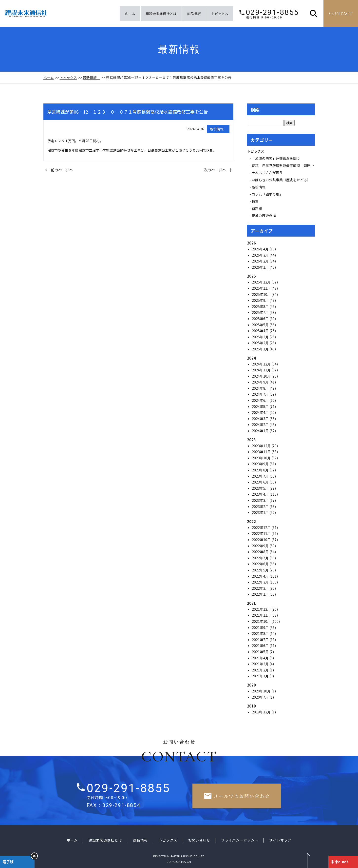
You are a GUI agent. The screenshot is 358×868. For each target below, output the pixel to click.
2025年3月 (261, 337)
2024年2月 (261, 424)
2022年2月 (261, 588)
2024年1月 (261, 431)
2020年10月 (262, 691)
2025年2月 (261, 343)
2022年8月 (261, 552)
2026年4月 (261, 249)
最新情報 (92, 78)
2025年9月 (261, 300)
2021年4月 (261, 658)
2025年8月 (261, 306)
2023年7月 (261, 476)
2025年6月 (261, 319)
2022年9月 (261, 546)
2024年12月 (262, 364)
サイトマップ (280, 840)
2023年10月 (262, 458)
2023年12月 (262, 446)
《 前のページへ (58, 170)
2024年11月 (262, 370)
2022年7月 (261, 558)
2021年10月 (262, 621)
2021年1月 (261, 676)
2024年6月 (261, 400)
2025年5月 (261, 325)
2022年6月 (261, 564)
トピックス (220, 14)
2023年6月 (261, 482)
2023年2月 (261, 506)
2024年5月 (261, 406)
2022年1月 (261, 594)
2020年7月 (261, 697)
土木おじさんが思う (267, 173)
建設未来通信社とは (161, 14)
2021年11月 (262, 615)
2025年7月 (261, 312)
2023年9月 (261, 464)
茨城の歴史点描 (264, 216)
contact (341, 14)
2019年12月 (262, 712)
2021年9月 (261, 627)
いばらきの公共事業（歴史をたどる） (281, 180)
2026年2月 (261, 261)
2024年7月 (261, 394)
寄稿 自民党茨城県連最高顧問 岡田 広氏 (288, 165)
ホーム (130, 14)
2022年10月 (262, 540)
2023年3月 (261, 500)
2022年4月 (261, 576)
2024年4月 (261, 412)
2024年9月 (261, 382)
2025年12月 (262, 282)
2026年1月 (261, 267)
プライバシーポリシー (240, 840)
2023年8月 (261, 470)
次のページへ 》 (219, 170)
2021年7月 (261, 640)
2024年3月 (261, 419)
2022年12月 (262, 527)
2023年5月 (261, 488)
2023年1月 (261, 512)
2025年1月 (261, 349)
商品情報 (194, 14)
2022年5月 (261, 570)
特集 (255, 201)
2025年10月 (262, 294)
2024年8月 (261, 388)
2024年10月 (262, 376)
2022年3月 (261, 582)
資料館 (257, 208)
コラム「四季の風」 (267, 194)
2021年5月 (261, 652)
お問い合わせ (199, 840)
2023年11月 (262, 452)
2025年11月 (262, 288)
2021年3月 (261, 664)
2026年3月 (261, 255)
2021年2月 (261, 670)
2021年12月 (262, 609)
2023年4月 (261, 494)
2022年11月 (262, 533)
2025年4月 (261, 331)
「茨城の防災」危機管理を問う (276, 158)
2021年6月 (261, 646)
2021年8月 (261, 633)
